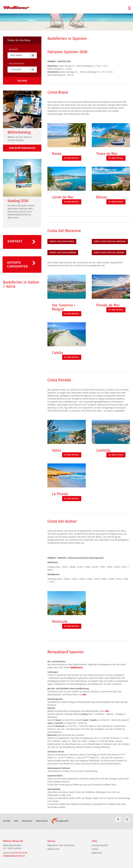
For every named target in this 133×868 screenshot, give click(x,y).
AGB (16, 821)
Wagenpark (97, 853)
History (95, 849)
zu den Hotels (72, 158)
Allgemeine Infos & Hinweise (61, 845)
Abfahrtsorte (77, 668)
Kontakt (7, 821)
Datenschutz (42, 821)
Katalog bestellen (100, 845)
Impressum (27, 821)
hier (84, 695)
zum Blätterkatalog (22, 148)
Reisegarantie (60, 821)
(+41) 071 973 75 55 (19, 853)
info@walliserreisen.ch (14, 856)
